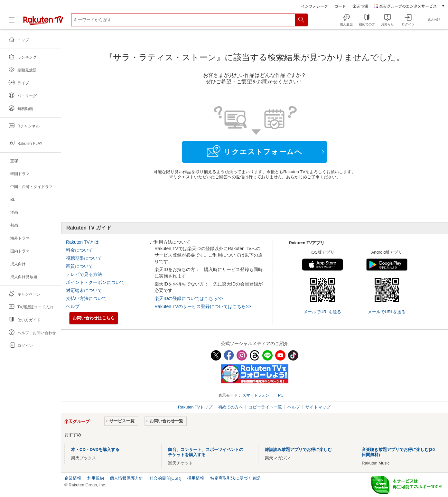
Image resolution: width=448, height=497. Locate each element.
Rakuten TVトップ (196, 407)
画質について (79, 266)
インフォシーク (314, 6)
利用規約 (96, 478)
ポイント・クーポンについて (95, 282)
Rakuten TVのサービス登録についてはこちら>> (203, 306)
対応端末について (84, 290)
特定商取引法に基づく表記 (235, 478)
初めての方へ (230, 407)
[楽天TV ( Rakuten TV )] (43, 22)
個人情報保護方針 (126, 478)
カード (340, 6)
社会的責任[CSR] (165, 478)
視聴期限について (84, 258)
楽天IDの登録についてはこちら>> (189, 298)
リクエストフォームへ (255, 151)
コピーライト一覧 (265, 407)
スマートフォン (256, 395)
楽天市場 (360, 6)
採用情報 (196, 478)
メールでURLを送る (322, 312)
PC (281, 395)
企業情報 (73, 478)
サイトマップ (318, 407)
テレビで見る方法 (84, 274)
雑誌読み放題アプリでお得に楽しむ (298, 450)
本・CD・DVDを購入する (95, 450)
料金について (79, 250)
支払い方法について (86, 298)
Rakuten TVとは (82, 242)
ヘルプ (73, 306)
